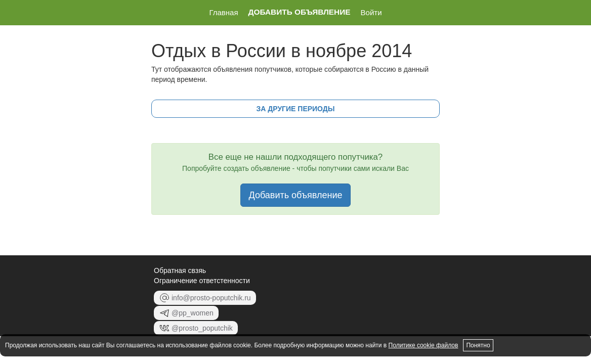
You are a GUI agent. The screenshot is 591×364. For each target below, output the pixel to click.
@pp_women (186, 313)
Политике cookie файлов (424, 345)
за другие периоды (295, 109)
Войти (371, 12)
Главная (223, 12)
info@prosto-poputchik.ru (205, 298)
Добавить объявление (300, 12)
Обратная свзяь (180, 270)
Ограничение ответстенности (202, 281)
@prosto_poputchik (196, 328)
